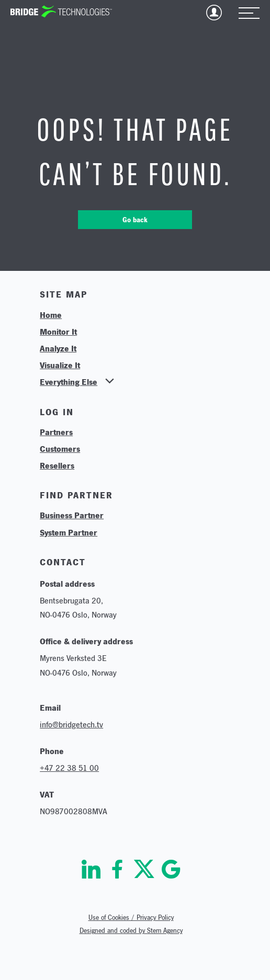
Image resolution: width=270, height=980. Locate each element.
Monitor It (58, 332)
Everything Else (69, 382)
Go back (135, 220)
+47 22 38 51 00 (69, 768)
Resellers (57, 465)
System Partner (69, 532)
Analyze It (58, 348)
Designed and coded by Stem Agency (131, 931)
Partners (56, 432)
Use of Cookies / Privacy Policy (131, 918)
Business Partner (72, 515)
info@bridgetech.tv (71, 725)
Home (51, 315)
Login (214, 13)
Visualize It (60, 365)
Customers (60, 449)
